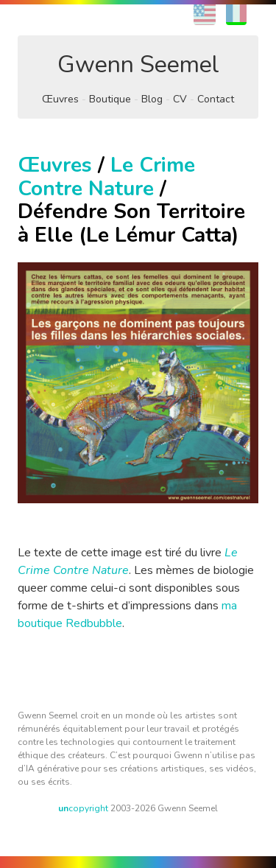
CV (180, 99)
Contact (216, 99)
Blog (152, 99)
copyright (83, 808)
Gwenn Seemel (138, 64)
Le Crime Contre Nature (106, 177)
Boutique (110, 99)
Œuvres (60, 99)
